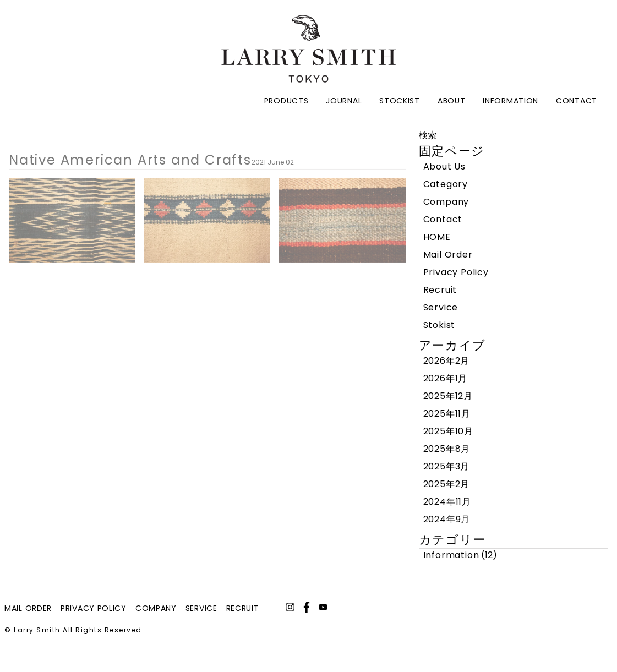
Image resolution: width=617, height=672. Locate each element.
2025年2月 (447, 484)
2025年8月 (447, 449)
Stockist (400, 101)
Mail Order (448, 255)
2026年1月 (446, 378)
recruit (243, 608)
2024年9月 (447, 519)
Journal (344, 101)
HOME (437, 237)
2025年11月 (447, 414)
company (156, 608)
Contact (577, 101)
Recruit (440, 290)
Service (441, 307)
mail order (28, 608)
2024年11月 (447, 502)
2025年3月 (447, 466)
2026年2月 (447, 361)
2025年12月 (448, 396)
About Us (444, 166)
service (201, 608)
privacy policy (94, 608)
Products (286, 101)
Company (446, 202)
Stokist (439, 325)
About (452, 101)
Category (446, 184)
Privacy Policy (456, 272)
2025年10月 (448, 431)
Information (510, 101)
